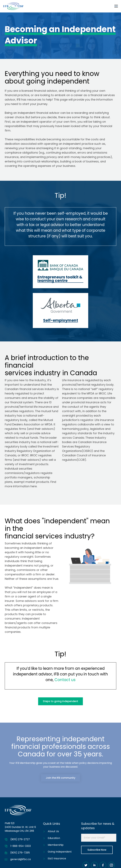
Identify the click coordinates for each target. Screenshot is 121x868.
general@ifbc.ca (20, 822)
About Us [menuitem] (53, 794)
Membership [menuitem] (56, 807)
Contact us (65, 642)
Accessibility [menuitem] (93, 861)
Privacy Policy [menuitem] (111, 861)
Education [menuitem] (54, 800)
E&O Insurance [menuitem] (57, 821)
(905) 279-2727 (20, 802)
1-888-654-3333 (21, 808)
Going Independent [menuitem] (60, 814)
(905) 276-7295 (20, 815)
